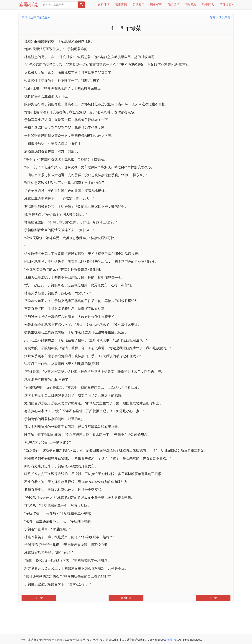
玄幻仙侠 (104, 5)
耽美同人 (208, 5)
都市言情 (121, 5)
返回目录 (126, 598)
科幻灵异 (173, 5)
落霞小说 (28, 5)
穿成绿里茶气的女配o (36, 17)
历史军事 (156, 5)
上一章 (39, 598)
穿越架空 (138, 5)
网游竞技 (191, 5)
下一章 (213, 598)
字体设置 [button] (227, 5)
